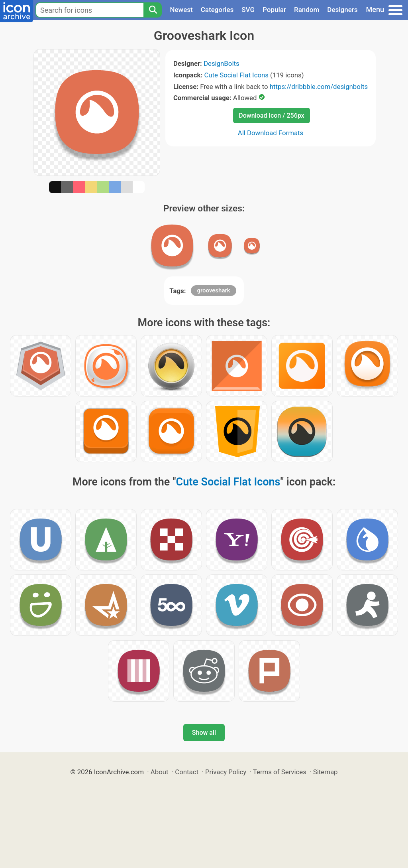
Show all (204, 733)
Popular (274, 10)
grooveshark (213, 290)
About (160, 772)
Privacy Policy (226, 772)
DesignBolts (222, 63)
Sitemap (326, 772)
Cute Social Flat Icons (236, 75)
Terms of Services (280, 772)
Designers (342, 10)
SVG (248, 10)
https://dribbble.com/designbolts (319, 87)
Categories (217, 10)
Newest (181, 10)
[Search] (153, 10)
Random (307, 10)
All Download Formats (271, 133)
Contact (187, 772)
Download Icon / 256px (271, 115)
